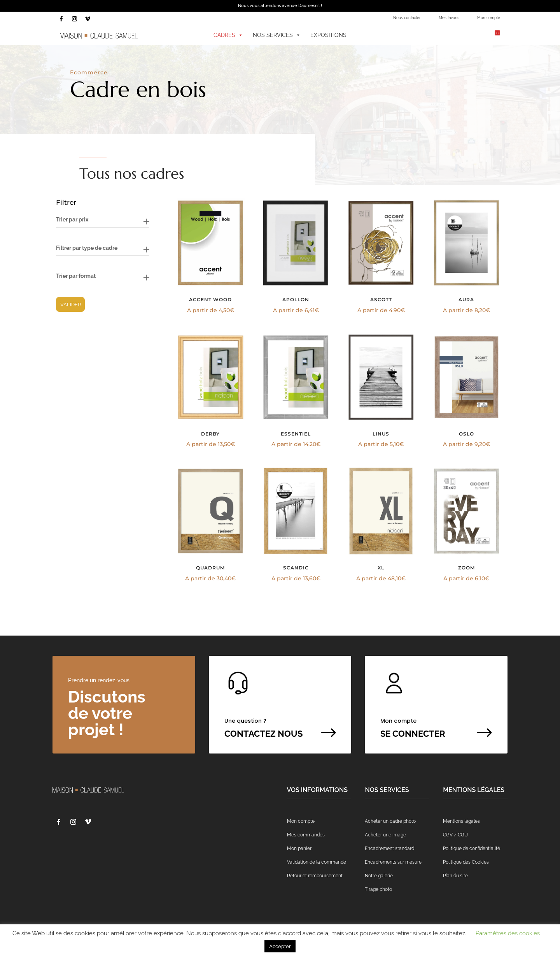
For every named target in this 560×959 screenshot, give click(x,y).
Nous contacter (407, 18)
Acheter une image (385, 835)
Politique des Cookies (466, 862)
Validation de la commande (317, 862)
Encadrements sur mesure (393, 862)
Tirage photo (378, 889)
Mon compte (489, 18)
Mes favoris (449, 18)
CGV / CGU (455, 835)
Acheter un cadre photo (390, 821)
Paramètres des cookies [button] (508, 933)
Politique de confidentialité (472, 848)
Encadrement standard (389, 848)
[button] (429, 35)
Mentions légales (461, 821)
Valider (71, 304)
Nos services (277, 35)
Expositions (328, 35)
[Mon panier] (491, 35)
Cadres (228, 35)
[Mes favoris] (449, 35)
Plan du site (455, 876)
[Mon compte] (468, 35)
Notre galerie (379, 876)
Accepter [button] (280, 946)
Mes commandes (306, 835)
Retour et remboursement (315, 876)
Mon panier (299, 848)
